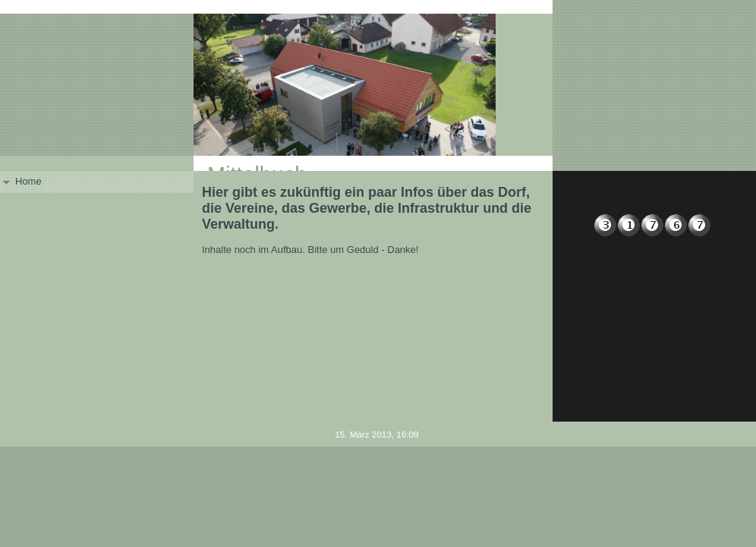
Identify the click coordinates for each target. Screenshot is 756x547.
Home (28, 181)
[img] (378, 85)
